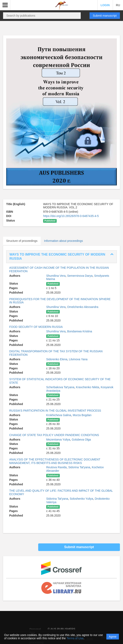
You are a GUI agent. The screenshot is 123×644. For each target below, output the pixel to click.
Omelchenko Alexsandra (83, 307)
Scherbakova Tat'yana (60, 387)
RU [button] (118, 5)
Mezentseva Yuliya (58, 440)
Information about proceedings (64, 241)
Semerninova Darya (80, 276)
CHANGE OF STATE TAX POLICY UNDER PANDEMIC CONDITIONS (54, 435)
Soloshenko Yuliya (82, 499)
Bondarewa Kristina (80, 331)
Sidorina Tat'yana (79, 467)
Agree (113, 637)
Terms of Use (75, 638)
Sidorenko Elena (57, 359)
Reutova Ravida (56, 467)
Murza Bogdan (82, 415)
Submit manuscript (105, 16)
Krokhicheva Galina (59, 415)
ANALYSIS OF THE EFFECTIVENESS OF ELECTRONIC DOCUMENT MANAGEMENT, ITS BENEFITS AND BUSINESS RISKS (55, 461)
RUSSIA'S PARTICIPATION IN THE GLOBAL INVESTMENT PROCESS (55, 411)
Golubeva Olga (81, 440)
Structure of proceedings (22, 241)
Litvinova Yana (78, 359)
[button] (5, 5)
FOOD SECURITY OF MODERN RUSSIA (36, 327)
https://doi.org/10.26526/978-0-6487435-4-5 (71, 216)
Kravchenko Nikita (88, 387)
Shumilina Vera (56, 276)
